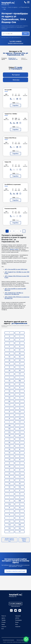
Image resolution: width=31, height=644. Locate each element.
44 (20, 405)
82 (9, 419)
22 (9, 470)
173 (9, 405)
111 (9, 532)
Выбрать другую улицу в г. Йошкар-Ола (9, 540)
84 (9, 508)
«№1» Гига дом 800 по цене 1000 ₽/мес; (16, 269)
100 (9, 467)
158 (20, 371)
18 (20, 463)
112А (9, 525)
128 (20, 419)
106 (9, 446)
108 (9, 436)
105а (9, 429)
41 (20, 491)
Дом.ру (16, 249)
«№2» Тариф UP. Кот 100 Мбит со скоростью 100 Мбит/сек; (14, 294)
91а (20, 532)
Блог (3, 629)
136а (20, 528)
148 (20, 436)
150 (9, 384)
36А (9, 401)
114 (20, 422)
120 (20, 360)
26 (20, 408)
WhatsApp (11, 610)
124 (9, 391)
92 (20, 504)
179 (20, 374)
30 (9, 514)
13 (20, 514)
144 (20, 412)
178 (9, 460)
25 (9, 412)
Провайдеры (18, 620)
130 (20, 439)
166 (20, 357)
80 (20, 449)
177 (20, 415)
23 (20, 456)
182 (20, 353)
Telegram (16, 610)
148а (9, 425)
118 (20, 477)
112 (20, 367)
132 (9, 357)
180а (20, 381)
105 (20, 484)
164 (9, 371)
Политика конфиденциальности (22, 640)
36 (20, 388)
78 (20, 494)
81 (9, 374)
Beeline (12, 249)
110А (9, 528)
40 (9, 364)
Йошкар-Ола (6, 5)
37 (9, 408)
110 (20, 473)
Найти (26, 34)
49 (9, 480)
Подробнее (15, 105)
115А (9, 504)
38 (20, 460)
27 (20, 497)
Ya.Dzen (20, 610)
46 (20, 453)
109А (20, 525)
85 (9, 477)
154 (20, 508)
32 (20, 401)
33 (20, 347)
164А (20, 501)
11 (20, 336)
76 (20, 395)
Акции (17, 622)
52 (20, 521)
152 (9, 381)
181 (20, 384)
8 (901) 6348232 (16, 41)
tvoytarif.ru (8, 3)
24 (9, 353)
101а (9, 432)
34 (9, 463)
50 (20, 511)
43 (20, 333)
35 (20, 480)
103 (9, 487)
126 (9, 395)
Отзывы (4, 622)
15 (9, 343)
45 (20, 343)
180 (9, 449)
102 (9, 398)
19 (9, 501)
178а (20, 487)
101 (20, 350)
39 (9, 367)
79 (20, 398)
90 (20, 446)
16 (9, 336)
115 (20, 432)
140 (9, 484)
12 (9, 350)
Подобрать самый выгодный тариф (16, 571)
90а (9, 443)
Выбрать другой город (24, 540)
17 (9, 377)
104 (9, 360)
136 (9, 453)
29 (20, 470)
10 (20, 364)
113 (9, 439)
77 (20, 425)
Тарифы (4, 620)
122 (9, 456)
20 (20, 391)
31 (9, 347)
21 (9, 491)
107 (9, 473)
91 (20, 443)
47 (9, 340)
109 (20, 429)
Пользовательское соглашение (8, 640)
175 (9, 388)
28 (20, 518)
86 (9, 415)
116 (9, 521)
